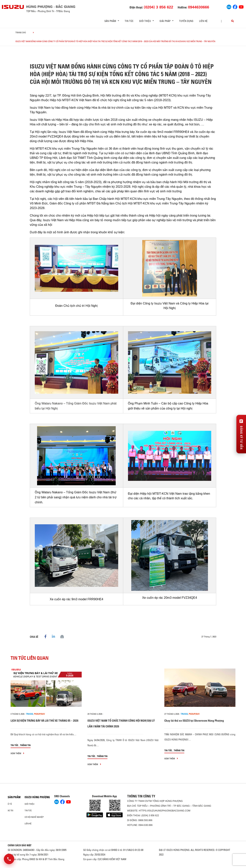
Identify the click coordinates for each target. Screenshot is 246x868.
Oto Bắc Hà (123, 867)
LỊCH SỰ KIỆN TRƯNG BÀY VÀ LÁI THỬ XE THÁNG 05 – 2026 (44, 721)
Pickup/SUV (39, 714)
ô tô (10, 804)
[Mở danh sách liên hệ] (9, 859)
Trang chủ (21, 33)
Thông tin (25, 745)
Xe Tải (10, 810)
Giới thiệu (30, 804)
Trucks (30, 714)
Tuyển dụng (186, 21)
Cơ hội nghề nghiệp (34, 817)
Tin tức (129, 21)
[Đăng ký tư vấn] (241, 434)
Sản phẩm (14, 797)
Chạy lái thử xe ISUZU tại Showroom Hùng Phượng (194, 721)
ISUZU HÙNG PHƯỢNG (37, 797)
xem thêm (17, 753)
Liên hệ (203, 21)
